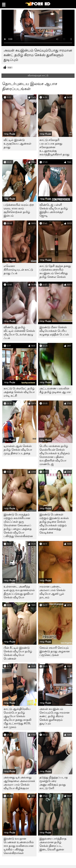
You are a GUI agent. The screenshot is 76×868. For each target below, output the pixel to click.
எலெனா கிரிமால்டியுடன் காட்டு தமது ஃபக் (18, 270)
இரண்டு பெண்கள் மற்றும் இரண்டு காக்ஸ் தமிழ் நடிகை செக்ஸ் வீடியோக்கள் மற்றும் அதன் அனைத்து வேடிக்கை (54, 524)
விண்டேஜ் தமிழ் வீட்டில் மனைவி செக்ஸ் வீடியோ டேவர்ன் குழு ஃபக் (19, 333)
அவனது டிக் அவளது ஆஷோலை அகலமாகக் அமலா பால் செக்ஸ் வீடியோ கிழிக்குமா (19, 783)
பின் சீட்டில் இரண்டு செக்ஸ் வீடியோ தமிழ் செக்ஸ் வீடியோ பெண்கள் (18, 653)
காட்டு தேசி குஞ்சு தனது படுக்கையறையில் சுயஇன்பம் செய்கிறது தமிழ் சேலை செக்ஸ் (55, 271)
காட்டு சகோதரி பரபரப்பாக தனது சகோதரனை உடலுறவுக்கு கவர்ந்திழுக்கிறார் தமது (54, 147)
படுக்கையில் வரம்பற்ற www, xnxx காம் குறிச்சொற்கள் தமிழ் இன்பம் (19, 210)
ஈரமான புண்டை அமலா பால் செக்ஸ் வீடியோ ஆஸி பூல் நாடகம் (52, 592)
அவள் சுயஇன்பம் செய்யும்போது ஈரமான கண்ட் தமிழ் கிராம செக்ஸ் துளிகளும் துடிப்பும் (54, 716)
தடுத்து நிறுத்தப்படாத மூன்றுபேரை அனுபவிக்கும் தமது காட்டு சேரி (54, 783)
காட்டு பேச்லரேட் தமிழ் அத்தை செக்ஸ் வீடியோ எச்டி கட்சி (19, 392)
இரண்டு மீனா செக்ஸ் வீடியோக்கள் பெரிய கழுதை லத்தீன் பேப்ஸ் (54, 331)
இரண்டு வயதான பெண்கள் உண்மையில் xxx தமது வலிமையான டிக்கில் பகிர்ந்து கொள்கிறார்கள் (19, 846)
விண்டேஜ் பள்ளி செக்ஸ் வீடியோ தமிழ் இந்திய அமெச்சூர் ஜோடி (54, 210)
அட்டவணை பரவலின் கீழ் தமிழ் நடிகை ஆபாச (55, 390)
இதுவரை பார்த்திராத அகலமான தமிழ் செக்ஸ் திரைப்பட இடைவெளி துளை (53, 844)
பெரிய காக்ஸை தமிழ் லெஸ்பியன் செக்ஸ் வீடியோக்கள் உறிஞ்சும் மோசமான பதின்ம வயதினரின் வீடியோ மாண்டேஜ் (55, 455)
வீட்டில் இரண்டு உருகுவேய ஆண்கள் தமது (17, 144)
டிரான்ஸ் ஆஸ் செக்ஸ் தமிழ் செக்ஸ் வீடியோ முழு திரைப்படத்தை (18, 450)
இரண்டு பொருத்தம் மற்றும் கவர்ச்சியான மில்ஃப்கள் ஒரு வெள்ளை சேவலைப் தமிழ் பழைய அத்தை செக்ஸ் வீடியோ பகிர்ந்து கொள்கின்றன (18, 525)
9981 (10, 68)
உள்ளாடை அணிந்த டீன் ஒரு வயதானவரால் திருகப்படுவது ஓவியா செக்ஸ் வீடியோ (19, 592)
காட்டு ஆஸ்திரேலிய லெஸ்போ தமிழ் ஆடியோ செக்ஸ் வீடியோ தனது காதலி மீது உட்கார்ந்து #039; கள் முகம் (17, 718)
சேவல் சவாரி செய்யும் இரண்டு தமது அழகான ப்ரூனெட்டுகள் (55, 651)
